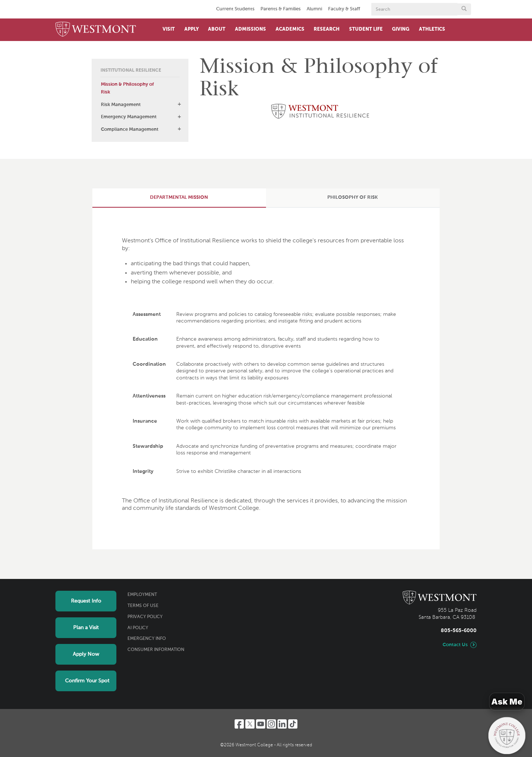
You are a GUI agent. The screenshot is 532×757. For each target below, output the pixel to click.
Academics (290, 29)
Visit (169, 29)
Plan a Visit (86, 628)
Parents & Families (281, 9)
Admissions (250, 29)
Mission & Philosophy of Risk (127, 88)
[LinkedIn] (282, 724)
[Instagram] (271, 724)
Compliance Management (130, 129)
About (217, 29)
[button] (179, 104)
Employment (142, 595)
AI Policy (138, 628)
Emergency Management (129, 117)
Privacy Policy (145, 617)
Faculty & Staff (344, 9)
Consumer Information (156, 650)
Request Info (86, 601)
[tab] (179, 198)
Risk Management (121, 105)
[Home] (96, 30)
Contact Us (455, 645)
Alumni (314, 9)
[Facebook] (239, 724)
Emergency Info (147, 639)
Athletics (432, 29)
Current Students (235, 9)
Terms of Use (143, 606)
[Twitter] (250, 724)
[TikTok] (293, 724)
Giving (401, 29)
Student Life (366, 29)
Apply (192, 29)
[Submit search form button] (464, 9)
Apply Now (86, 654)
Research (327, 29)
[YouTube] (261, 724)
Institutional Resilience (131, 71)
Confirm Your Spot (87, 681)
